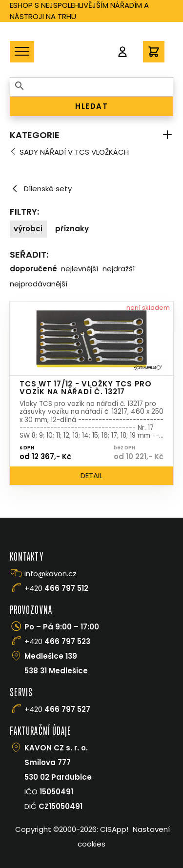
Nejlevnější (80, 269)
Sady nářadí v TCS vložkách (74, 152)
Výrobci (28, 229)
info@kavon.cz (51, 574)
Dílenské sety (41, 189)
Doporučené (33, 269)
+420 (56, 588)
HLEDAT (91, 106)
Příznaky (72, 229)
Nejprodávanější (39, 284)
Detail (91, 475)
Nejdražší (119, 269)
